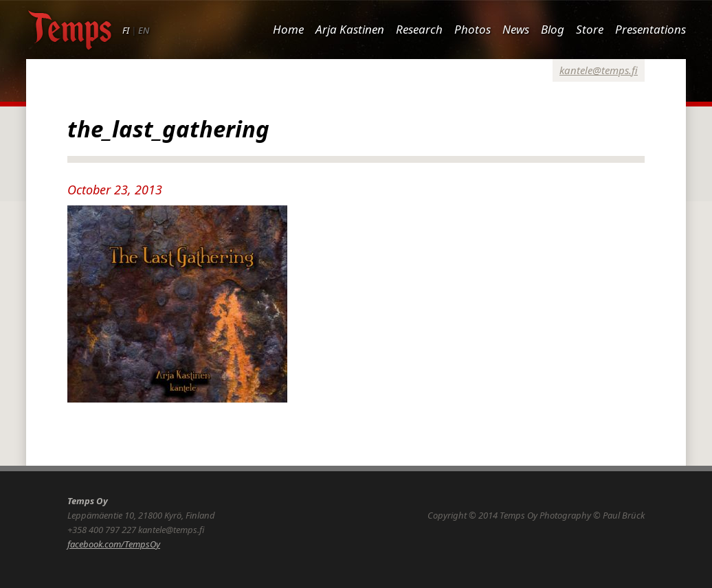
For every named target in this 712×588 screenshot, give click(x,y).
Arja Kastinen (350, 29)
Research (419, 29)
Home (288, 29)
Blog (553, 29)
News (516, 29)
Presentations (650, 29)
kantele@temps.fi (599, 70)
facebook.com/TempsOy (114, 544)
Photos (472, 29)
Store (590, 29)
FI (126, 30)
